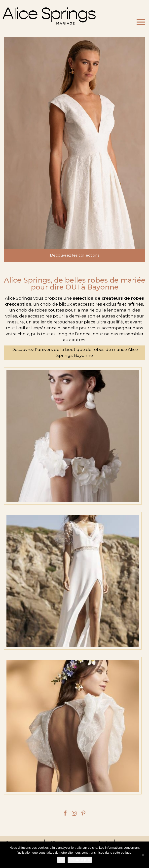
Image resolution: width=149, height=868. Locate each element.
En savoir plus (80, 860)
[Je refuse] (143, 855)
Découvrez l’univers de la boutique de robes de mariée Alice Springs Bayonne (75, 352)
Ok (61, 860)
